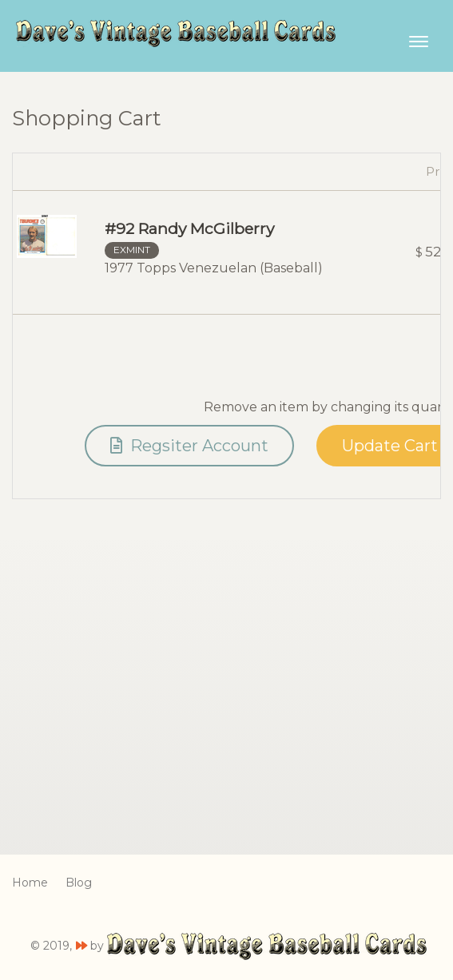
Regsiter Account (189, 446)
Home (30, 883)
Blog (79, 883)
